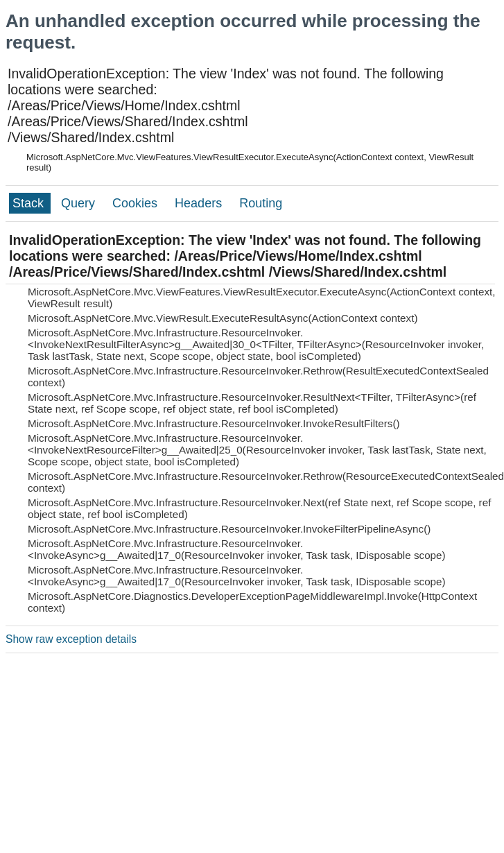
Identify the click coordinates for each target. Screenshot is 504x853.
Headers (200, 203)
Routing (261, 203)
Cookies (137, 203)
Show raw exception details (71, 639)
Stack (30, 203)
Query (80, 203)
